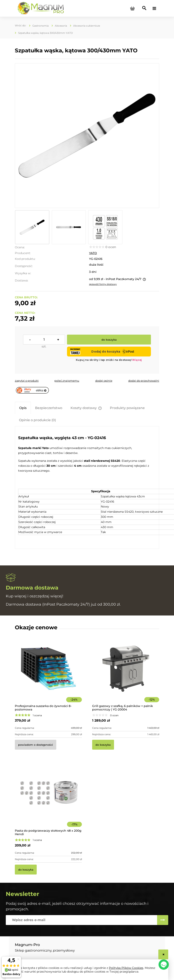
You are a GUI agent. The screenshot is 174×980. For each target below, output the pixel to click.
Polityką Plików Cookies (126, 968)
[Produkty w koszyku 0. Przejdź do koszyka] (132, 8)
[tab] (23, 408)
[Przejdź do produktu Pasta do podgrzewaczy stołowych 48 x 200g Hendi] (48, 799)
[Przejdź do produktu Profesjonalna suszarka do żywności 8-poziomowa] (48, 674)
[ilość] (44, 340)
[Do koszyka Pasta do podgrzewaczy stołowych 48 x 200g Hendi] (26, 870)
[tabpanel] (87, 488)
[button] (27, 381)
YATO (93, 253)
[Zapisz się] (163, 920)
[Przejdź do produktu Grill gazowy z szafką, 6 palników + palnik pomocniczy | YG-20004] (126, 674)
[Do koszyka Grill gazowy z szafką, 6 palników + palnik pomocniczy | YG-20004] (103, 745)
